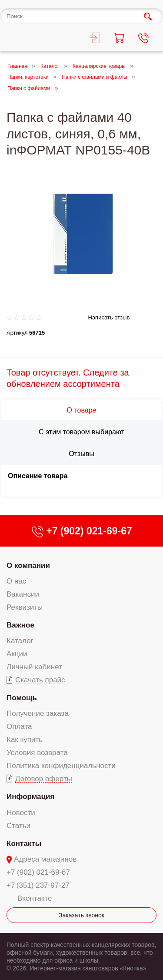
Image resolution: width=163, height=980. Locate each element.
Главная (17, 66)
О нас (16, 581)
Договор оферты (44, 779)
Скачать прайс (40, 680)
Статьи (18, 826)
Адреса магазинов (45, 859)
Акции (17, 654)
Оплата (19, 727)
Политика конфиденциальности (61, 766)
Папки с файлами (29, 88)
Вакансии (23, 594)
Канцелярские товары (99, 66)
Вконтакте (35, 898)
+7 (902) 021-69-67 (38, 872)
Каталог (50, 66)
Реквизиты (25, 607)
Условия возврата (37, 753)
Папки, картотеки (28, 77)
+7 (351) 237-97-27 (38, 885)
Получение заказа (38, 713)
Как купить (25, 740)
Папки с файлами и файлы (95, 77)
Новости (21, 813)
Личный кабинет (34, 667)
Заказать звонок (81, 915)
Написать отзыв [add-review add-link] (109, 317)
